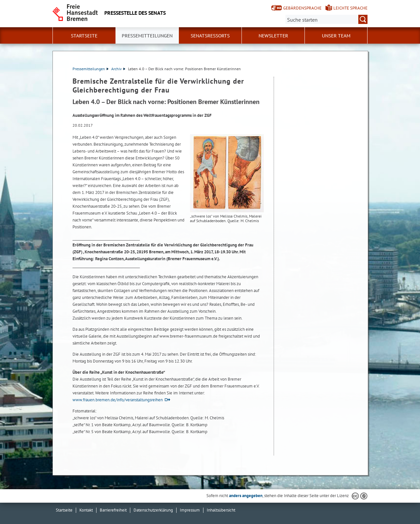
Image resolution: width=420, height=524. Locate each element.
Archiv (118, 69)
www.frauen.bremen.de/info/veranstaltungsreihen (118, 400)
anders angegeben (246, 496)
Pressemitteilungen (91, 69)
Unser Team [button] (336, 36)
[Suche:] (326, 19)
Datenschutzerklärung (153, 510)
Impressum (190, 510)
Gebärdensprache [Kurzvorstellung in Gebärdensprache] (302, 8)
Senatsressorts (210, 36)
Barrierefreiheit (113, 510)
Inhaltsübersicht (221, 510)
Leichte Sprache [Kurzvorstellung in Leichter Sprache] (350, 8)
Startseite (84, 36)
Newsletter (273, 36)
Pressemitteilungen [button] (147, 36)
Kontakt (86, 510)
